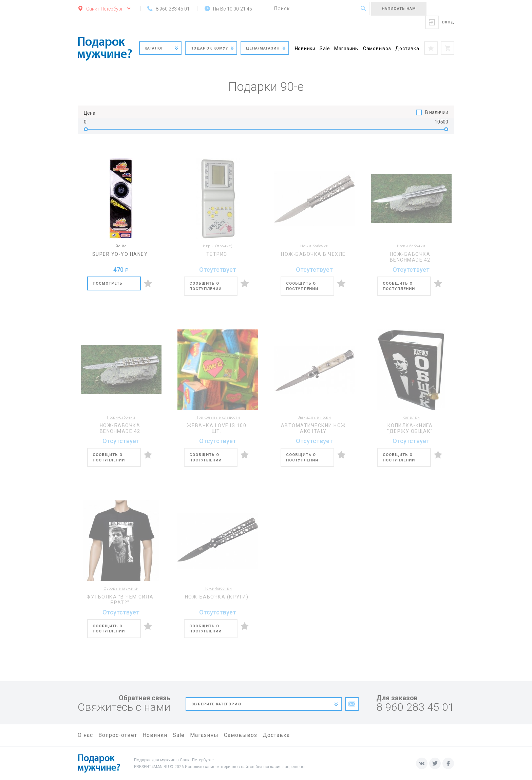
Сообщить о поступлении (206, 286)
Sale (325, 49)
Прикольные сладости (218, 417)
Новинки (305, 49)
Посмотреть (108, 283)
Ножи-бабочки (315, 246)
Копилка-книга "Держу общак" (410, 428)
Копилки (411, 417)
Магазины (347, 49)
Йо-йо (121, 246)
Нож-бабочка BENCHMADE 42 (410, 257)
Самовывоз (377, 49)
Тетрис (217, 254)
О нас (85, 735)
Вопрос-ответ (118, 735)
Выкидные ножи (314, 417)
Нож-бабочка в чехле (313, 254)
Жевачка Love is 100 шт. (217, 428)
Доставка (407, 49)
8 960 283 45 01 (415, 707)
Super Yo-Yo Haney (120, 254)
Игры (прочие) (218, 246)
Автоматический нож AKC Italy (313, 428)
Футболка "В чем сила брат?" (120, 600)
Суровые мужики (121, 588)
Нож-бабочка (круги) (217, 597)
